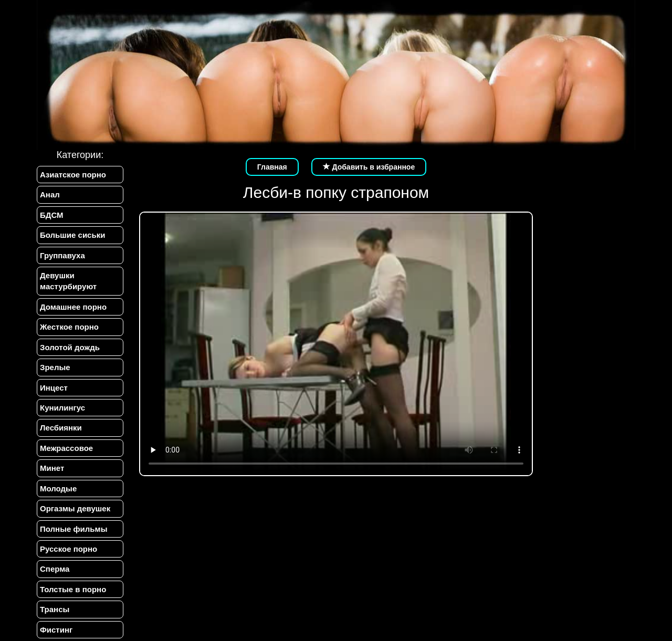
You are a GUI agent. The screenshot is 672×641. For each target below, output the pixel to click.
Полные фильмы (73, 529)
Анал (50, 195)
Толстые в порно (73, 589)
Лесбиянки (61, 428)
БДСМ (52, 215)
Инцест (54, 388)
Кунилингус (62, 408)
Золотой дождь (70, 347)
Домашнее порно (73, 307)
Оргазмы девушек (75, 508)
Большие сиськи (72, 235)
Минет (52, 468)
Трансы (55, 609)
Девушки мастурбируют (68, 281)
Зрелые (55, 367)
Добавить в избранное (369, 167)
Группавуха (62, 255)
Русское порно (69, 549)
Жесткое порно (69, 327)
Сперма (55, 569)
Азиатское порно (73, 175)
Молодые (58, 488)
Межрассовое (66, 448)
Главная (272, 167)
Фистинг (56, 630)
